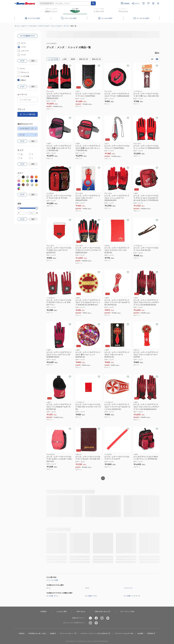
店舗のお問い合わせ (103, 612)
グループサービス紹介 (127, 611)
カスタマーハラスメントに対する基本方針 (96, 633)
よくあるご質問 (62, 611)
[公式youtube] (108, 618)
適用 (33, 61)
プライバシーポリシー (68, 633)
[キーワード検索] (93, 3)
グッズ (66, 26)
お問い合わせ (81, 611)
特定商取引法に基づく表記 (37, 633)
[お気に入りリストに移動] (148, 3)
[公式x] (90, 618)
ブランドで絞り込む (28, 114)
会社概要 (140, 633)
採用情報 (151, 633)
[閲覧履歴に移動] (144, 3)
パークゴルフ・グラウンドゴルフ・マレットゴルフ (45, 26)
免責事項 (53, 633)
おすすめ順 (53, 59)
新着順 (73, 59)
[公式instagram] (102, 618)
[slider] (19, 208)
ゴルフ (23, 26)
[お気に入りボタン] (70, 66)
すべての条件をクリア (28, 36)
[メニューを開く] (158, 3)
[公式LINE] (96, 623)
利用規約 (22, 633)
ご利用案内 (43, 611)
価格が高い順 (96, 59)
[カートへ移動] (153, 3)
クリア (22, 61)
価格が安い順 (83, 59)
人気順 (64, 59)
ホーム (17, 26)
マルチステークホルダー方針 (124, 633)
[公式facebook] (96, 618)
